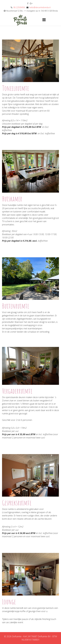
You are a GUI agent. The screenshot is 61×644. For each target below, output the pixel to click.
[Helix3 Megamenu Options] (44, 19)
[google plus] (31, 3)
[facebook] (28, 3)
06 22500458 (19, 7)
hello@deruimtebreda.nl (40, 7)
